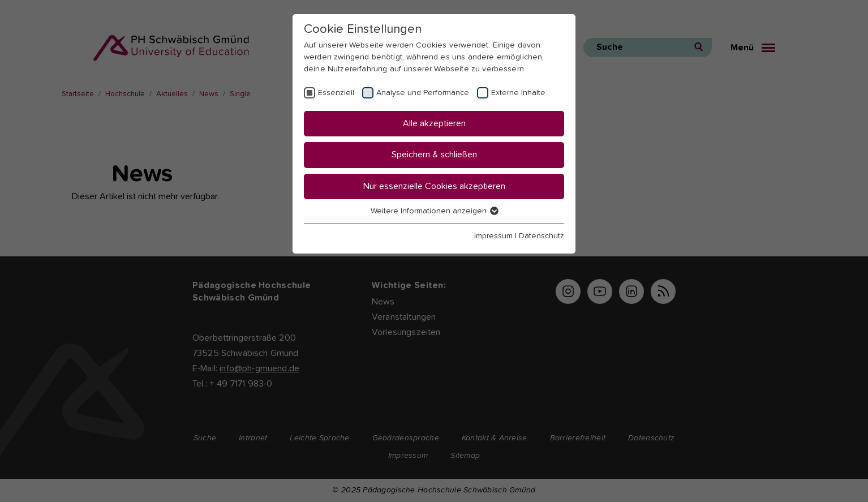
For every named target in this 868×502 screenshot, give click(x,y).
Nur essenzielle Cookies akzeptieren (434, 186)
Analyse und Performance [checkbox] (423, 93)
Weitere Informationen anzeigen (434, 211)
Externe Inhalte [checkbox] (518, 93)
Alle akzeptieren (434, 123)
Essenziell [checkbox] (336, 93)
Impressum (493, 236)
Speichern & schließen (434, 155)
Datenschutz (542, 236)
